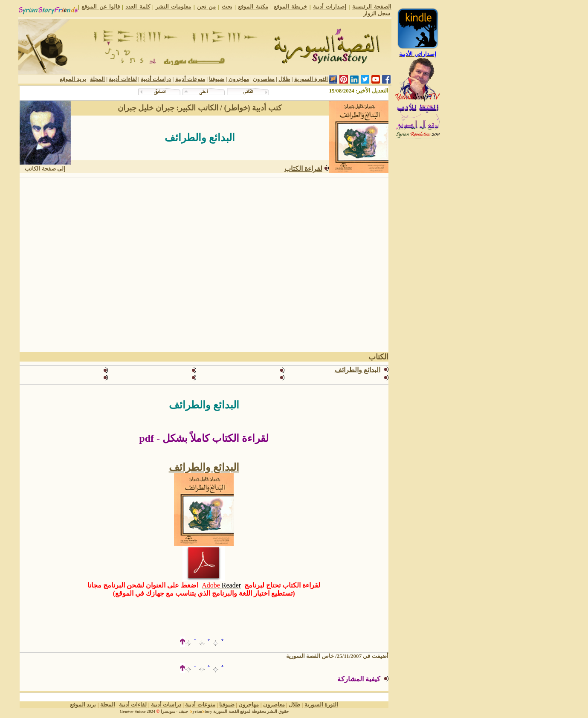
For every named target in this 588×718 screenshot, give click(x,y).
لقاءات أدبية (123, 79)
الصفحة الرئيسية (372, 7)
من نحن (206, 7)
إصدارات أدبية (330, 7)
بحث (227, 7)
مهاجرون (239, 79)
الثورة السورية (311, 79)
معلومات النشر (173, 7)
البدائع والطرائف (204, 467)
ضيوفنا (217, 79)
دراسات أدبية (156, 79)
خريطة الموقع (290, 7)
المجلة (97, 79)
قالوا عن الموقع (101, 7)
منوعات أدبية (190, 79)
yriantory (200, 711)
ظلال (284, 79)
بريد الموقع (73, 79)
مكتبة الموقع (253, 7)
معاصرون (264, 79)
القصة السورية (226, 711)
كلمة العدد (138, 7)
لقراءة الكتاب (303, 169)
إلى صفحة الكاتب (45, 169)
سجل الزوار (377, 13)
